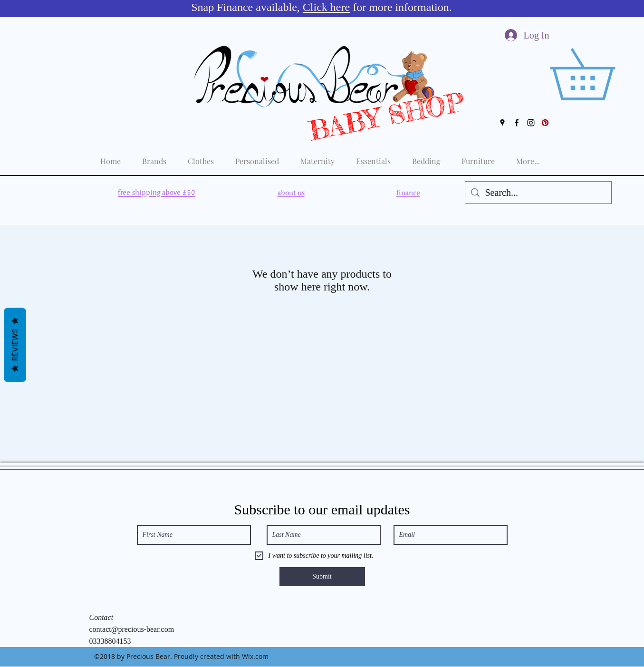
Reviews (15, 345)
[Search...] (538, 193)
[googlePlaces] (502, 123)
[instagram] (531, 123)
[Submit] (322, 577)
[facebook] (517, 123)
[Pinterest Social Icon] (545, 123)
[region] (156, 193)
